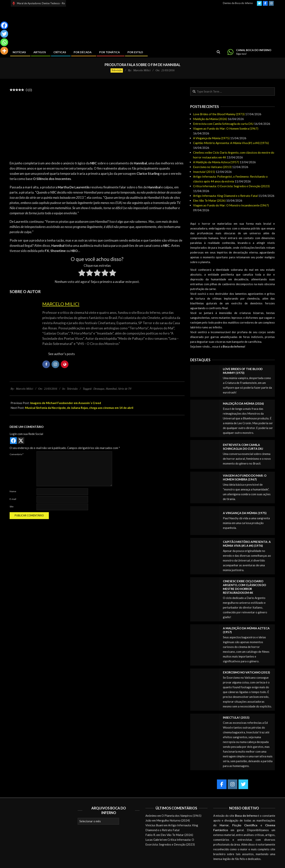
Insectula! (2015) (204, 172)
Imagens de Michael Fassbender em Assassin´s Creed (66, 403)
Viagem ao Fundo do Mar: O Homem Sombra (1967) (226, 128)
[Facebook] (4, 25)
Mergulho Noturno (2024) (173, 820)
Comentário (17, 454)
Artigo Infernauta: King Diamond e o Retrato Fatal (225, 196)
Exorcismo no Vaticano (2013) (212, 167)
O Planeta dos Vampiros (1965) (181, 816)
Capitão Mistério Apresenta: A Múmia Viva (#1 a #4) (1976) (231, 143)
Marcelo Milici (61, 304)
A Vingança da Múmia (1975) (211, 138)
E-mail (13, 499)
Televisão (117, 70)
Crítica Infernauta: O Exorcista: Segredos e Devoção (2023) (231, 186)
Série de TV (125, 389)
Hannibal (111, 389)
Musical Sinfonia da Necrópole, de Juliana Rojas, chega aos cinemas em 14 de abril (79, 408)
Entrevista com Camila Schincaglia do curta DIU (223, 124)
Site (12, 506)
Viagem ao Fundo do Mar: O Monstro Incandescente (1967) (231, 205)
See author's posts (62, 354)
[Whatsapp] (4, 42)
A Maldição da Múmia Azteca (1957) (216, 162)
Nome (13, 491)
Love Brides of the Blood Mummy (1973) (219, 114)
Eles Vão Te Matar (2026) (209, 200)
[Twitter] (4, 34)
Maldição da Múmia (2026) (210, 119)
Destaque (99, 389)
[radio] (82, 273)
